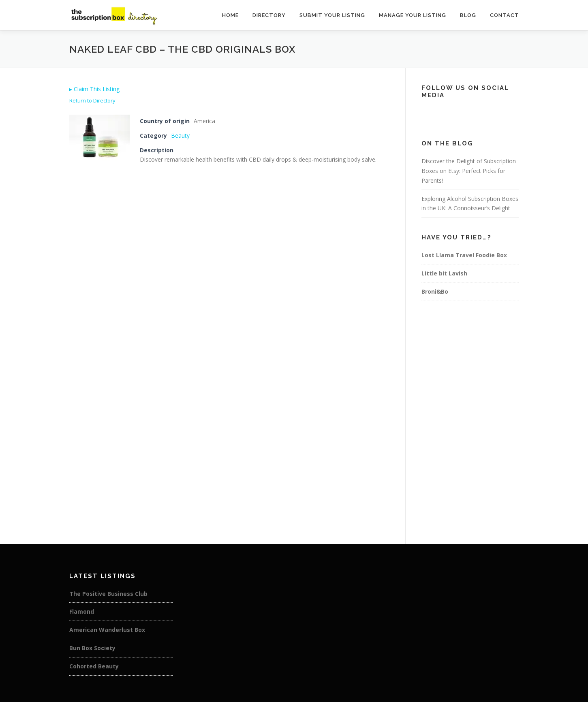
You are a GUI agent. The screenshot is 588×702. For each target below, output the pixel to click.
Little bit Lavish (444, 273)
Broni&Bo (435, 291)
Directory (269, 15)
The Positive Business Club (108, 594)
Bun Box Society (92, 648)
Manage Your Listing (413, 15)
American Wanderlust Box (107, 630)
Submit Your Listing (332, 15)
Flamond (82, 611)
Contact (505, 15)
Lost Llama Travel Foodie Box (464, 255)
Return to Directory (92, 100)
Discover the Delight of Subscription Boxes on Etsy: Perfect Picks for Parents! (469, 171)
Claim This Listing (94, 89)
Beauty (180, 135)
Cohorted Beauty (94, 666)
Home (230, 15)
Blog (468, 15)
